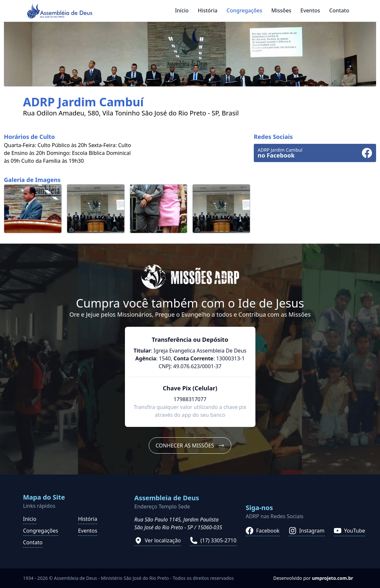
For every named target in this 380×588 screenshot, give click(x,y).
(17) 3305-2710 (213, 540)
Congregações (244, 10)
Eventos (310, 10)
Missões (281, 10)
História (207, 10)
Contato (339, 10)
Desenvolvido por (313, 578)
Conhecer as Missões (190, 445)
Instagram (307, 531)
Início (182, 10)
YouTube (350, 531)
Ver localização (158, 540)
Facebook (263, 531)
